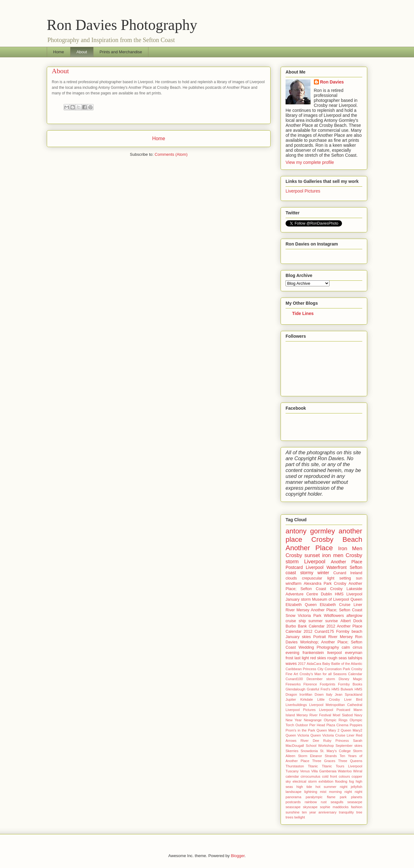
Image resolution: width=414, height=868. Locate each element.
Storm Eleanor (310, 756)
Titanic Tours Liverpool (342, 766)
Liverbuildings (296, 705)
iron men (333, 555)
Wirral (358, 771)
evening (292, 653)
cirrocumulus (310, 776)
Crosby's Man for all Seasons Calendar (331, 674)
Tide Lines (303, 313)
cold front (330, 776)
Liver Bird (353, 699)
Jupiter (291, 699)
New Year (294, 720)
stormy (307, 573)
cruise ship (296, 621)
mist (323, 792)
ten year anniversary (319, 812)
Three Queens (350, 761)
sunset (312, 555)
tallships (355, 658)
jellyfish (356, 787)
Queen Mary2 (351, 730)
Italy (329, 694)
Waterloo (345, 771)
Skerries (292, 751)
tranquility (346, 812)
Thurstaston (295, 766)
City (320, 669)
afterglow (354, 616)
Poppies (356, 725)
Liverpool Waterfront (326, 567)
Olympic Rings (336, 720)
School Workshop (320, 746)
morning (335, 792)
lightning (311, 792)
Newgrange (313, 720)
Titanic (313, 766)
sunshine (293, 812)
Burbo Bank (296, 626)
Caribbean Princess (301, 669)
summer (315, 621)
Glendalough (295, 689)
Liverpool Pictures (303, 191)
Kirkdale (306, 699)
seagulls (337, 802)
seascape (293, 807)
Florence (310, 684)
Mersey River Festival (314, 715)
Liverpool (315, 562)
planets (357, 797)
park (343, 797)
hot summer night (331, 787)
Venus (305, 771)
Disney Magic (350, 679)
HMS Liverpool (349, 594)
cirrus (357, 647)
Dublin (326, 594)
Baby (326, 664)
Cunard (340, 573)
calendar (292, 776)
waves (291, 664)
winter (323, 573)
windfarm (294, 584)
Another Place (309, 548)
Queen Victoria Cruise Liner (332, 735)
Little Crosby (329, 699)
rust (324, 802)
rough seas (337, 658)
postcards (293, 802)
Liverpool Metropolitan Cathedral (336, 705)
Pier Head (317, 725)
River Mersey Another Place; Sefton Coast (324, 610)
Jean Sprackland (349, 694)
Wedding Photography (319, 647)
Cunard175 (324, 632)
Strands (331, 756)
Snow (291, 616)
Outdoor (301, 725)
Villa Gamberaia (324, 771)
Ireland (356, 573)
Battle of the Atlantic (347, 664)
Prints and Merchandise (121, 52)
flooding (341, 781)
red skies (318, 658)
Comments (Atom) (171, 154)
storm (292, 562)
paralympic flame (320, 797)
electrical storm (305, 781)
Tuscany (292, 771)
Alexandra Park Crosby (325, 584)
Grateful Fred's (318, 689)
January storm (298, 599)
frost (289, 658)
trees (289, 817)
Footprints (328, 684)
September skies (349, 746)
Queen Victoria (297, 735)
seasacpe (355, 802)
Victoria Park (310, 616)
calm (346, 647)
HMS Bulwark (342, 689)
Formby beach (349, 632)
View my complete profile (310, 162)
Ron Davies (332, 82)
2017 (302, 664)
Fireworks (293, 684)
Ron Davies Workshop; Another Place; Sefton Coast (324, 642)
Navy (359, 715)
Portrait (320, 637)
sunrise (332, 621)
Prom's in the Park (300, 730)
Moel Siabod (343, 715)
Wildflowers (334, 616)
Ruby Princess (336, 741)
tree (359, 812)
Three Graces (324, 761)
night (348, 792)
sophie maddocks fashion (341, 807)
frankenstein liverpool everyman (332, 653)
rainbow (311, 802)
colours (344, 776)
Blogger (238, 856)
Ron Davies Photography (122, 25)
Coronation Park (337, 669)
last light (302, 658)
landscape (294, 792)
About (82, 52)
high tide (304, 787)
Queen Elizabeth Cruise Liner (334, 605)
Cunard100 (294, 679)
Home (59, 52)
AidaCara (314, 664)
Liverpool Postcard (335, 710)
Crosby (354, 555)
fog (352, 781)
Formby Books (350, 684)
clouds (291, 578)
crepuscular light (318, 578)
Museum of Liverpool (331, 599)
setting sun (351, 578)
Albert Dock (351, 621)
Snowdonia (309, 751)
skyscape (310, 807)
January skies (298, 637)
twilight (300, 817)
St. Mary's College (335, 751)
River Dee (310, 741)
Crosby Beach (337, 539)
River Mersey (340, 637)
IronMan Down (311, 694)
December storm (321, 679)
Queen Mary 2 (328, 730)
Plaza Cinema (337, 725)
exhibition (326, 781)
